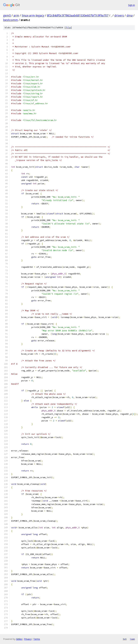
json (132, 639)
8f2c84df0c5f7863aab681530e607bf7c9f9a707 (78, 15)
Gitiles (19, 639)
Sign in (131, 5)
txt (125, 639)
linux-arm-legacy (33, 15)
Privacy (28, 639)
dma (130, 15)
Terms (37, 639)
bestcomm (11, 20)
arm (16, 15)
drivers (119, 15)
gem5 (7, 15)
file (68, 28)
